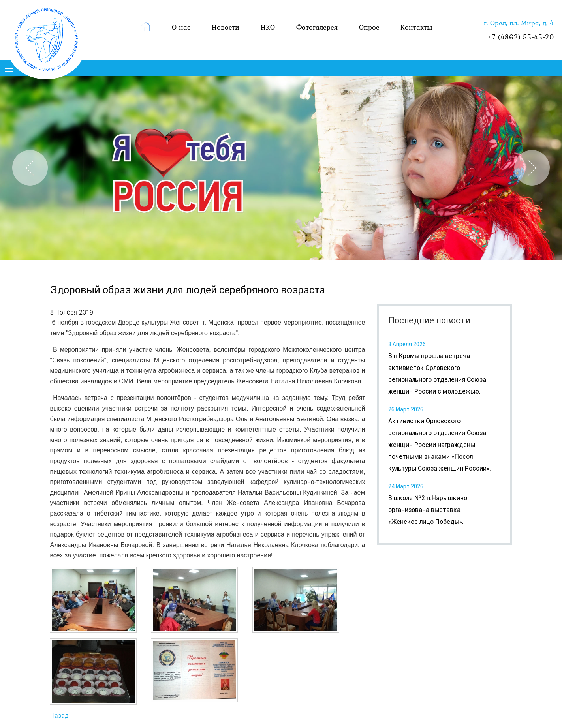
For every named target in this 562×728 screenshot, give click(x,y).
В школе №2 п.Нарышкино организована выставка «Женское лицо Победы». (428, 510)
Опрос (369, 27)
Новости (226, 27)
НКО (268, 27)
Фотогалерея (317, 27)
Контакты (416, 27)
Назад (59, 715)
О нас (181, 27)
